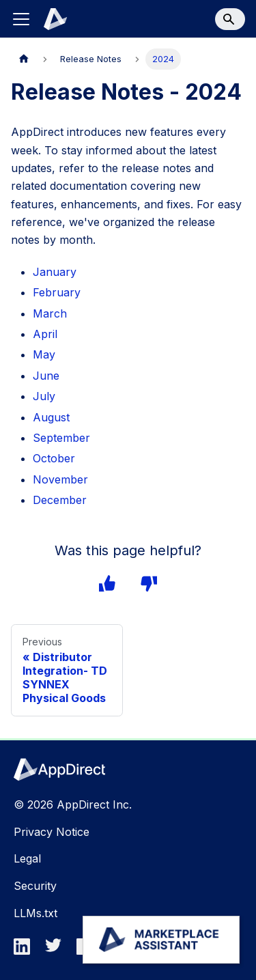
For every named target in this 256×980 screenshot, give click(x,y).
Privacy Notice (52, 832)
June (46, 376)
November (60, 479)
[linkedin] (26, 951)
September (61, 438)
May (44, 354)
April (45, 334)
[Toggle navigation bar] (21, 19)
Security (35, 886)
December (60, 500)
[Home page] (24, 59)
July (44, 396)
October (54, 458)
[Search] (230, 19)
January (55, 272)
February (57, 292)
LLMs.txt (35, 913)
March (50, 313)
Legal (27, 858)
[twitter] (57, 951)
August (51, 417)
